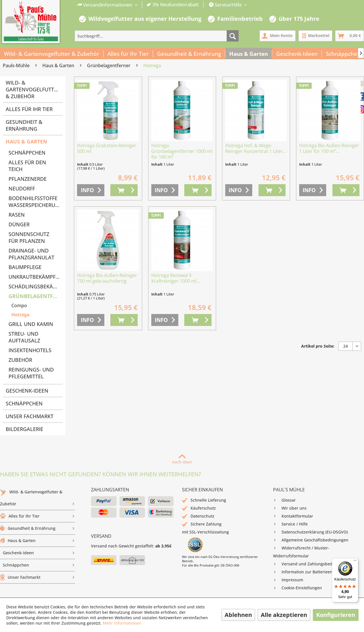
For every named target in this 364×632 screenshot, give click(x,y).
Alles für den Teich (27, 166)
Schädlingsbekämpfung (36, 286)
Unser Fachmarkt (30, 416)
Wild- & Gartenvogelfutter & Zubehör (33, 89)
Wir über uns (290, 508)
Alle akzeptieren (284, 615)
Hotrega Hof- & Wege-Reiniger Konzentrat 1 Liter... (256, 148)
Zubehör (20, 360)
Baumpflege (25, 267)
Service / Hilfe (290, 524)
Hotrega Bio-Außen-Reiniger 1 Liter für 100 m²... (329, 148)
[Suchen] (233, 36)
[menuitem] (138, 5)
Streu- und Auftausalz (24, 337)
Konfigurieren (336, 615)
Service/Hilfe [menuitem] (226, 5)
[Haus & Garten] (249, 54)
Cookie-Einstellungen (297, 588)
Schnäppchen (27, 153)
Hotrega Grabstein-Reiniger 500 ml (107, 148)
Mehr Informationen (122, 623)
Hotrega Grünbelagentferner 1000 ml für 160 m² (182, 151)
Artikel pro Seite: (318, 346)
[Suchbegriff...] (157, 36)
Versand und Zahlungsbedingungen (312, 564)
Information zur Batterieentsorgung (311, 572)
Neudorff (22, 188)
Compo (19, 305)
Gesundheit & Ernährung (24, 125)
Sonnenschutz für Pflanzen (29, 237)
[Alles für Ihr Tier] (128, 54)
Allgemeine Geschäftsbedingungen (311, 540)
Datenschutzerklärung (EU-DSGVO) (310, 532)
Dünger (19, 224)
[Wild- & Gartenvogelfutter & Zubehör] (52, 54)
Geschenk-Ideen (27, 391)
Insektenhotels (30, 350)
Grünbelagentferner (36, 296)
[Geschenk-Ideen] (297, 54)
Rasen (17, 215)
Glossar (284, 500)
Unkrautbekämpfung (36, 277)
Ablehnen (238, 615)
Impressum (288, 580)
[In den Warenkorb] (124, 190)
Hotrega (20, 315)
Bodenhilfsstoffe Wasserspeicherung (36, 202)
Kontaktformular (293, 516)
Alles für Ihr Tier (29, 109)
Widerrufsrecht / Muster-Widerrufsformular (301, 551)
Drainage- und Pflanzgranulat (31, 254)
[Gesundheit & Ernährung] (189, 54)
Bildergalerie (24, 429)
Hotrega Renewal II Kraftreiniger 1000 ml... (176, 278)
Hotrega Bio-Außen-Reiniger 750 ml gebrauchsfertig (107, 278)
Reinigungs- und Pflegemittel (31, 373)
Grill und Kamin (31, 324)
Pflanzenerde (28, 179)
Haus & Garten (26, 141)
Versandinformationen (105, 5)
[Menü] (355, 562)
